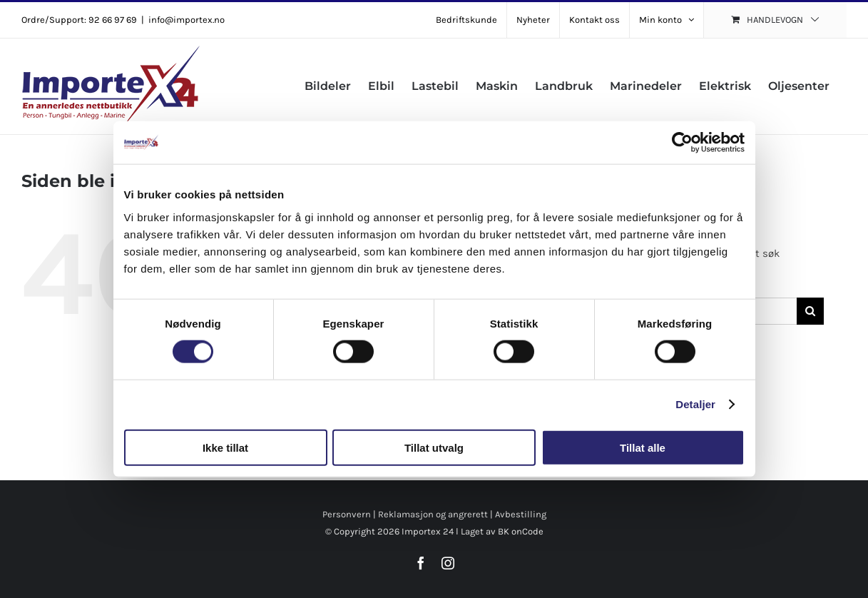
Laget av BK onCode (502, 531)
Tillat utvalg (434, 447)
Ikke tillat (225, 447)
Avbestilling (521, 514)
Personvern (347, 514)
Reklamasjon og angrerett (433, 514)
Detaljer (695, 404)
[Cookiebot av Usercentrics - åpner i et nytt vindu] (682, 143)
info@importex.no (187, 20)
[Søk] (810, 311)
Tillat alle (643, 447)
